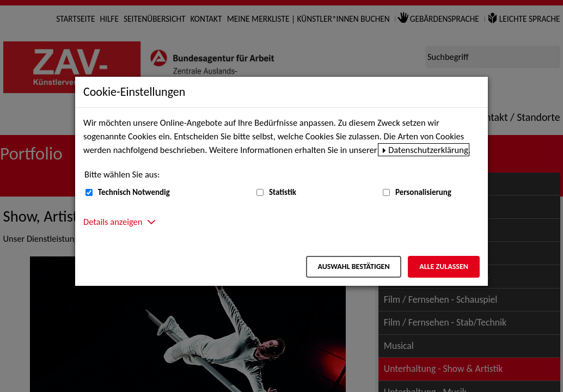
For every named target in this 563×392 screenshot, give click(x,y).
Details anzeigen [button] (113, 222)
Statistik (283, 192)
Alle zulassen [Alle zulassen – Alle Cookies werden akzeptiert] (444, 267)
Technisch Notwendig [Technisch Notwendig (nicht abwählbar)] (134, 192)
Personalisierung (423, 192)
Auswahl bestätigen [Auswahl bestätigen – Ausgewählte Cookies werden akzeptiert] (353, 267)
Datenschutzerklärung (428, 150)
